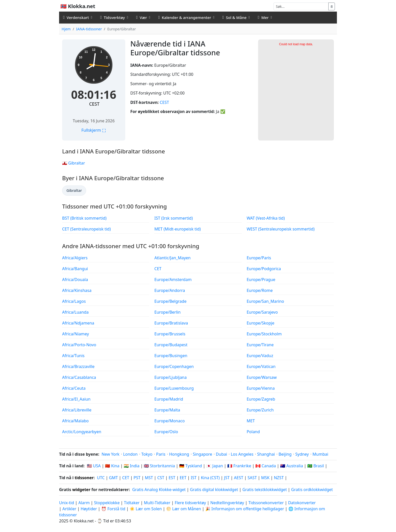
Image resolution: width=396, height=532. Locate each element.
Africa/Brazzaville (78, 366)
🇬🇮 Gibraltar (73, 163)
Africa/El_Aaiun (76, 399)
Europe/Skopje (261, 323)
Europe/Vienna (261, 388)
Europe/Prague (261, 280)
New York (110, 454)
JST (227, 478)
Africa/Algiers (75, 258)
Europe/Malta (167, 410)
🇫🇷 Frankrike (239, 466)
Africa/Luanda (75, 312)
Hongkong (179, 454)
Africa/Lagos (74, 301)
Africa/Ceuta (74, 388)
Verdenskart (76, 17)
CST (161, 478)
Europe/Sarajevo (262, 312)
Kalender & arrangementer (185, 17)
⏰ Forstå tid (113, 509)
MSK (265, 478)
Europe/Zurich (260, 410)
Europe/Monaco (169, 421)
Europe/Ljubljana (170, 377)
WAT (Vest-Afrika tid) (266, 218)
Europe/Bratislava (171, 323)
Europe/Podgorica (264, 269)
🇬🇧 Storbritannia (159, 466)
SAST (252, 478)
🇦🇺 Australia (292, 466)
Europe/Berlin (167, 312)
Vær (142, 17)
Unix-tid (67, 503)
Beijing (285, 454)
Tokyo (147, 454)
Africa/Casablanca (79, 377)
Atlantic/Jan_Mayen (172, 258)
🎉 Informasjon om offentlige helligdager (245, 509)
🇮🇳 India (132, 466)
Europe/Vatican (261, 366)
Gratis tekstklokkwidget (265, 490)
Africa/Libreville (77, 410)
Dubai (222, 454)
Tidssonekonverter (266, 503)
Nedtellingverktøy (228, 503)
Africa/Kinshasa (77, 290)
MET (251, 421)
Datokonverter (302, 503)
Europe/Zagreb (261, 399)
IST (194, 478)
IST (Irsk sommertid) (174, 218)
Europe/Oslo (166, 432)
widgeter (81, 490)
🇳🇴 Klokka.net (78, 6)
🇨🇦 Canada (266, 466)
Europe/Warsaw (262, 377)
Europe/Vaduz (260, 356)
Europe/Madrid (169, 399)
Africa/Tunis (73, 356)
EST (172, 478)
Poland (253, 432)
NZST (279, 478)
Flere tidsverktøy (191, 503)
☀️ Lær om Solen (146, 509)
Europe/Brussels (170, 334)
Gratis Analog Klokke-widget (159, 490)
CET (158, 269)
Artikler (69, 509)
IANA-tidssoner (89, 29)
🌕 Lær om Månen (184, 509)
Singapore (202, 454)
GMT (114, 478)
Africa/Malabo (75, 421)
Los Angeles (242, 454)
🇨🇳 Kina (112, 466)
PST (137, 478)
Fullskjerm (94, 130)
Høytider (89, 509)
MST (149, 478)
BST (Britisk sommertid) (84, 218)
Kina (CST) (210, 478)
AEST (239, 478)
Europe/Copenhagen (174, 366)
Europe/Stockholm (264, 334)
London (130, 454)
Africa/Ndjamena (78, 323)
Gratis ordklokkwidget (312, 490)
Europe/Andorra (170, 290)
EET (183, 478)
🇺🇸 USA (94, 466)
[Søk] (301, 6)
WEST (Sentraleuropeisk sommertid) (281, 229)
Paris (161, 454)
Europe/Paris (259, 258)
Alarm (84, 503)
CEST (94, 104)
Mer (263, 17)
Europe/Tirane (260, 345)
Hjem (66, 29)
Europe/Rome (260, 290)
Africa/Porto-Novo (79, 345)
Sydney (302, 454)
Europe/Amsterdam (173, 280)
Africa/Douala (75, 280)
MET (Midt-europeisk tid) (177, 229)
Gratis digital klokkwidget (214, 490)
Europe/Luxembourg (174, 388)
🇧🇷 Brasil (316, 466)
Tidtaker (132, 503)
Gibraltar (74, 190)
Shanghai (266, 454)
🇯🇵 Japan (215, 466)
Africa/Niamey (76, 334)
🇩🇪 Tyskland (191, 466)
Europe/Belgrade (170, 301)
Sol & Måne (235, 17)
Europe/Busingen (171, 356)
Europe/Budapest (171, 345)
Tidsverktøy (113, 17)
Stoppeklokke (107, 503)
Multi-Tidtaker (157, 503)
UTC (101, 478)
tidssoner (84, 478)
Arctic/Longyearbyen (82, 432)
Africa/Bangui (75, 269)
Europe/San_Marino (265, 301)
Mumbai (320, 454)
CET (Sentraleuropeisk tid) (86, 229)
